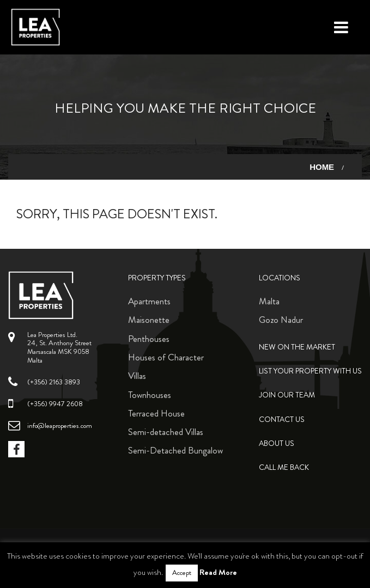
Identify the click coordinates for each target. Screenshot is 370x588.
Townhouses (150, 395)
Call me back (284, 467)
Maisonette (149, 320)
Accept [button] (182, 573)
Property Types (157, 278)
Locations (280, 278)
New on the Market (297, 347)
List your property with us (310, 371)
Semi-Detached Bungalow (175, 450)
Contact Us (282, 419)
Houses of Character (166, 357)
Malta (269, 301)
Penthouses (149, 339)
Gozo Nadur (281, 320)
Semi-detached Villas (166, 432)
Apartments (149, 301)
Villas (137, 376)
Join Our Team (287, 395)
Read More (218, 572)
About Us (277, 443)
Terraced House (156, 413)
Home (322, 167)
